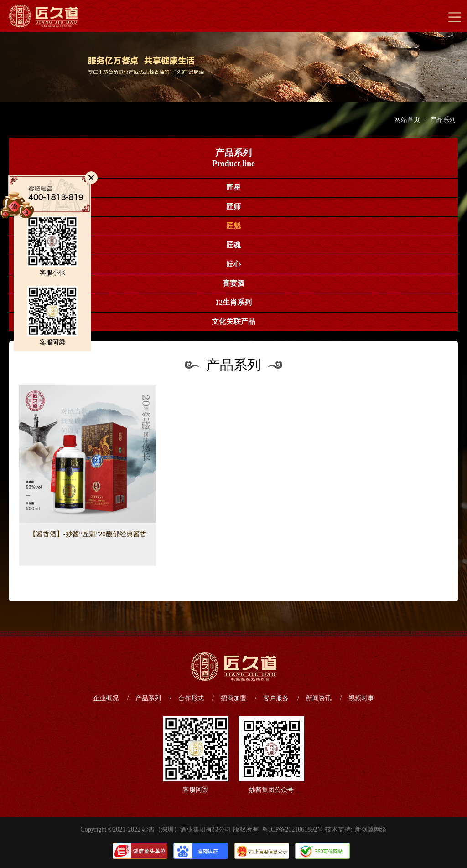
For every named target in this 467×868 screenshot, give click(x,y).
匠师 (233, 207)
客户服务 (276, 698)
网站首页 (407, 120)
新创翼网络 (371, 829)
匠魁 (233, 226)
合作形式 (191, 698)
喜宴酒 (233, 283)
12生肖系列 (233, 302)
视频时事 (361, 698)
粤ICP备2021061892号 (293, 829)
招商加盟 (233, 698)
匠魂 (233, 245)
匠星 (233, 187)
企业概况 (106, 698)
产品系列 (443, 120)
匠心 (233, 264)
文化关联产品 (233, 321)
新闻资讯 (319, 698)
